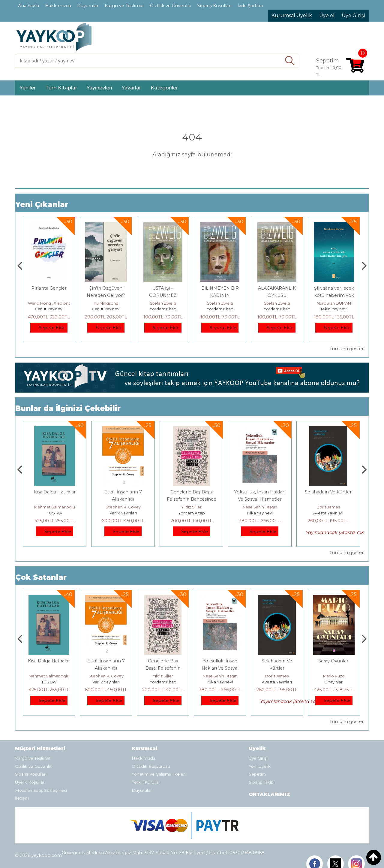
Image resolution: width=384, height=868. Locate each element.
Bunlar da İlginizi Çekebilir (68, 408)
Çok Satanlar (41, 577)
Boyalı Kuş (55, 492)
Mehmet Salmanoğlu (123, 507)
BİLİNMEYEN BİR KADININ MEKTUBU (277, 295)
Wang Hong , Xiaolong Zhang (113, 303)
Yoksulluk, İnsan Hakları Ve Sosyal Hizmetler (277, 668)
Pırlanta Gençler (106, 288)
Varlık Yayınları (192, 513)
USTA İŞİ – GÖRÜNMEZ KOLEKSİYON (220, 295)
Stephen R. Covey (192, 507)
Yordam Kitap (220, 309)
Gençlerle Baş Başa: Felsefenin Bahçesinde (220, 668)
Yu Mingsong (163, 303)
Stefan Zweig (220, 303)
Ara (290, 61)
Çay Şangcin (49, 303)
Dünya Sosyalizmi (49, 288)
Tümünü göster (346, 349)
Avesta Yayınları (334, 682)
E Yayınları (55, 513)
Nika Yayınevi (328, 513)
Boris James (334, 676)
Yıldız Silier (260, 507)
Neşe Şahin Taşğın (328, 507)
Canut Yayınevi (49, 309)
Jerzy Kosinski (55, 507)
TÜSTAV (123, 513)
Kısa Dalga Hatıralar (123, 492)
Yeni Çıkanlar (42, 205)
